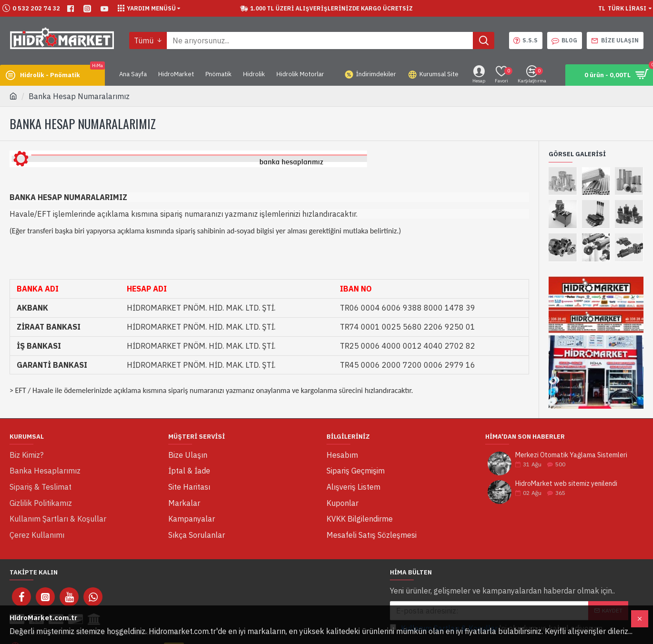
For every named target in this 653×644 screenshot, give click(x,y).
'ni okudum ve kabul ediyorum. (497, 601)
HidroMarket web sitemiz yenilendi (566, 484)
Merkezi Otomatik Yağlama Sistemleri (571, 455)
